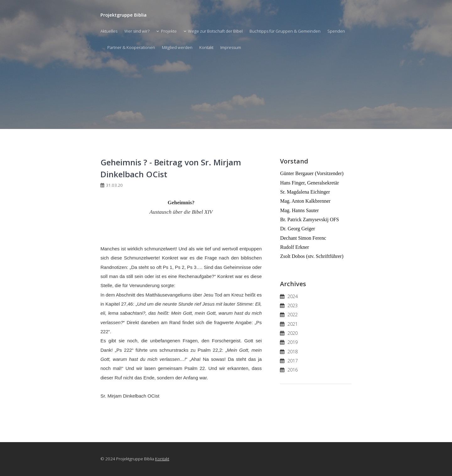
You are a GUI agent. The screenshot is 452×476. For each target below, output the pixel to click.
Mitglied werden (177, 47)
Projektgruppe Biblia (124, 15)
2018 (293, 351)
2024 (293, 296)
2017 (293, 361)
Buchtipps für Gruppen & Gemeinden (285, 31)
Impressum (231, 47)
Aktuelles (109, 31)
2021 (293, 324)
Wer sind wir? (137, 31)
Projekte (169, 31)
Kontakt (206, 47)
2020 (293, 333)
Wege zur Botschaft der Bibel (215, 31)
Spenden (336, 31)
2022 (293, 314)
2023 (293, 305)
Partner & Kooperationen (131, 47)
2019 (293, 342)
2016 (293, 370)
